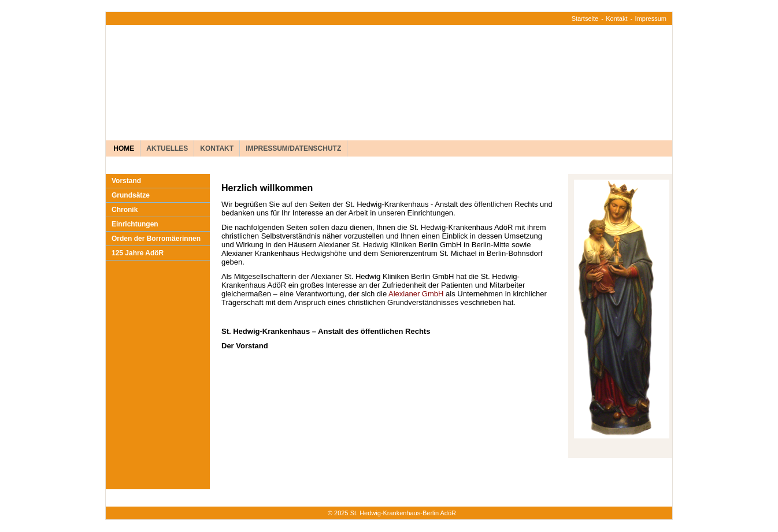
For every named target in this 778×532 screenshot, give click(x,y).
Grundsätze (131, 195)
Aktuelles (167, 148)
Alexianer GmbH (416, 294)
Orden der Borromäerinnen (156, 239)
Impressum (651, 18)
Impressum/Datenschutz (293, 148)
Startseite (585, 18)
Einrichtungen (135, 224)
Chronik (125, 210)
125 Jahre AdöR (138, 253)
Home (123, 148)
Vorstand (126, 181)
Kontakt (616, 18)
